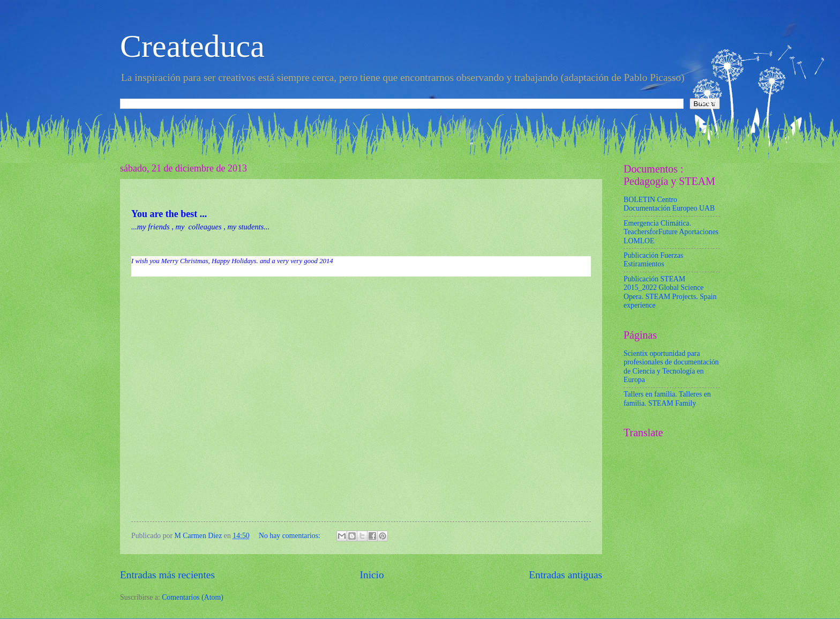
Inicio (372, 575)
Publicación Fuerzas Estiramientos (654, 260)
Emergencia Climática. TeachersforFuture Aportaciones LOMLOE (671, 232)
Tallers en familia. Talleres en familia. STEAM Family (667, 399)
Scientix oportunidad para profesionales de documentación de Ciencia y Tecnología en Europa (671, 367)
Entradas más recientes (167, 575)
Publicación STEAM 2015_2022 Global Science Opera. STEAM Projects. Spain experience (670, 292)
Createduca (192, 46)
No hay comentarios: (290, 536)
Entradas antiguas (565, 575)
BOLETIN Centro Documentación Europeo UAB (669, 204)
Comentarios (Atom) (193, 597)
